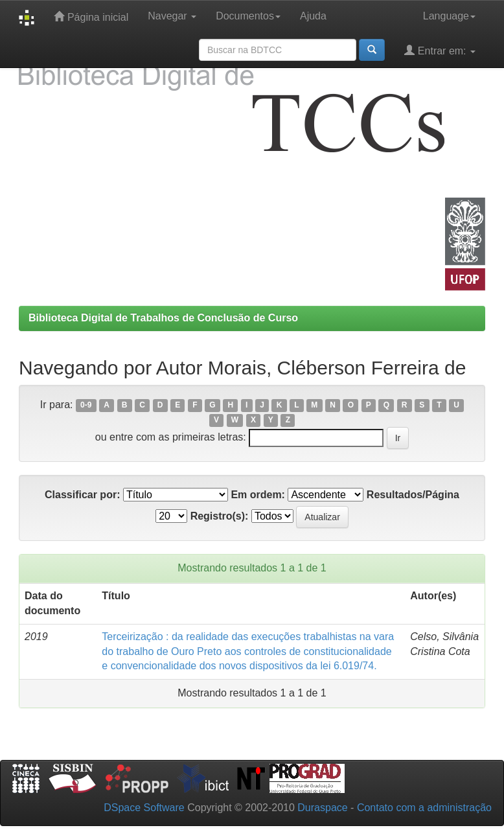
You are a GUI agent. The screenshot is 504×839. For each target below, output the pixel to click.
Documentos (248, 16)
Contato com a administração (424, 808)
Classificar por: (82, 495)
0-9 (86, 406)
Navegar (172, 16)
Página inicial (91, 17)
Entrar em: (440, 50)
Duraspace (322, 808)
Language (449, 16)
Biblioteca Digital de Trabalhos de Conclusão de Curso (163, 318)
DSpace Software (144, 808)
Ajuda (313, 16)
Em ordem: (258, 495)
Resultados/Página (413, 495)
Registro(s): (220, 516)
